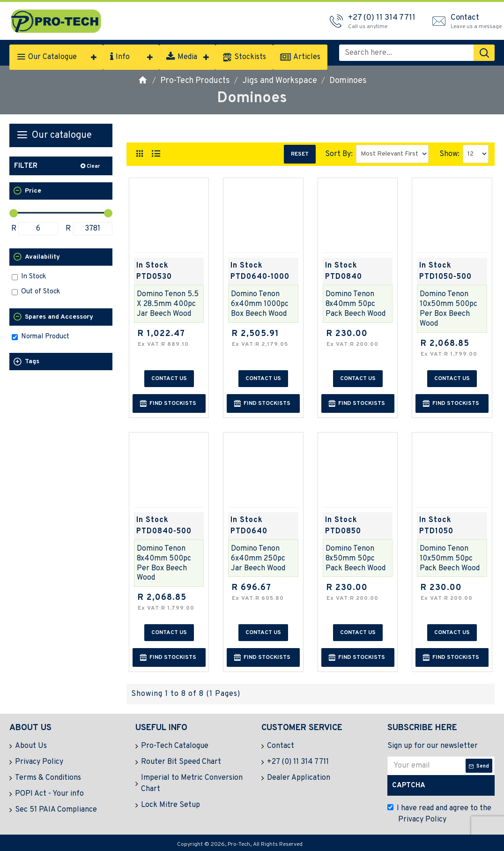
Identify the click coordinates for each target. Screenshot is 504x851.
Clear (93, 166)
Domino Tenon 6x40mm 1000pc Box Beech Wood (260, 304)
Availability (42, 257)
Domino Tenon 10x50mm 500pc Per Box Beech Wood (448, 309)
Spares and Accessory (59, 317)
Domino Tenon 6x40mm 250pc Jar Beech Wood (258, 559)
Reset (300, 154)
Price (33, 191)
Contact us (169, 379)
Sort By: (339, 154)
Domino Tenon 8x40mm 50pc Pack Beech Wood (356, 304)
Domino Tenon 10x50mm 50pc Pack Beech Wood (450, 559)
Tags (32, 362)
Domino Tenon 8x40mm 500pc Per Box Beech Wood (164, 563)
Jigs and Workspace (280, 81)
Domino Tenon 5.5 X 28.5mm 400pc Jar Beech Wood (168, 304)
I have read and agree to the (439, 814)
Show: (449, 154)
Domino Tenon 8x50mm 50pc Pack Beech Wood (356, 559)
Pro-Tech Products (195, 81)
